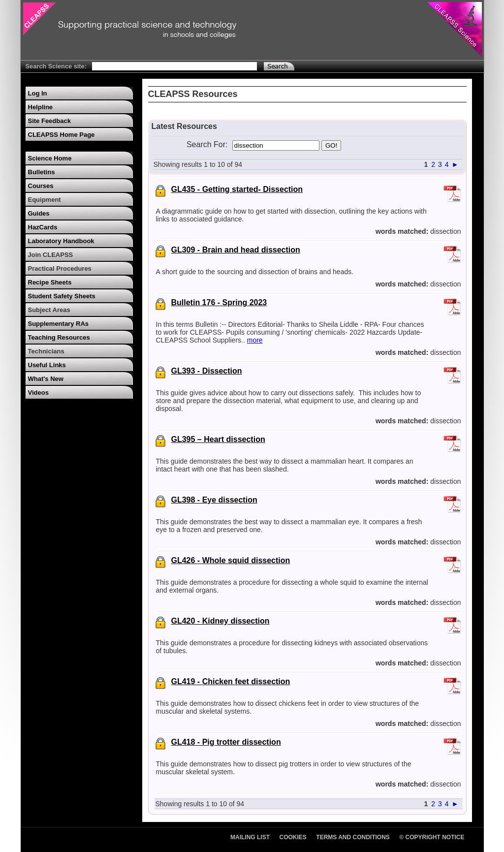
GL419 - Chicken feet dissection (231, 681)
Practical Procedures (60, 268)
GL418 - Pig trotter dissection (226, 742)
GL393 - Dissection (207, 371)
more (255, 340)
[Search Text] (174, 66)
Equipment (45, 200)
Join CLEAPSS (51, 255)
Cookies (293, 837)
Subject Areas (49, 310)
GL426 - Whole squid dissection (231, 560)
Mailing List (250, 837)
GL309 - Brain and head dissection (236, 250)
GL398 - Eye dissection (214, 500)
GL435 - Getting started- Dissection (237, 189)
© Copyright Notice (432, 837)
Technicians (46, 351)
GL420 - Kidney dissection (220, 621)
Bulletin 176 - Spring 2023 (219, 302)
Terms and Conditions (353, 837)
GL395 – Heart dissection (218, 439)
